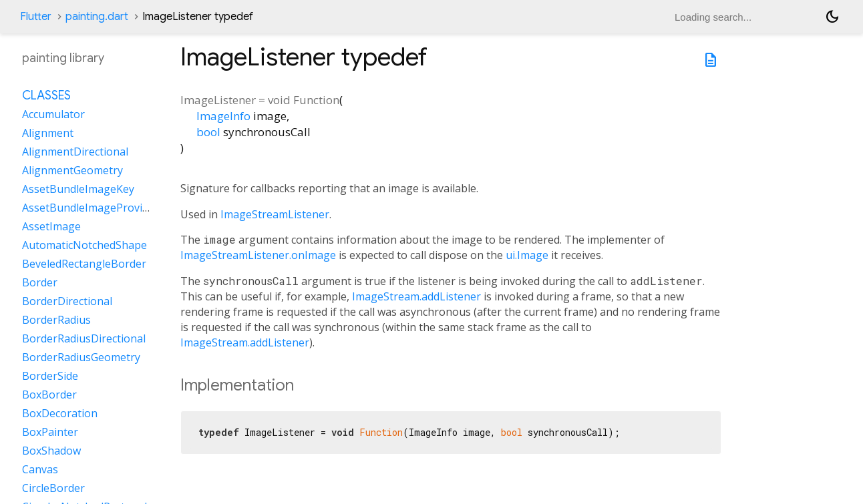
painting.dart (97, 17)
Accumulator (53, 114)
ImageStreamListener (275, 214)
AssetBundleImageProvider (91, 208)
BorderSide (50, 376)
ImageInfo (223, 116)
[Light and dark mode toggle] (832, 17)
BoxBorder (49, 395)
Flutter (36, 17)
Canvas (40, 469)
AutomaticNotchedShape (84, 245)
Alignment (48, 133)
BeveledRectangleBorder (84, 264)
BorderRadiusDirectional (84, 338)
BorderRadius (56, 320)
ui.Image (527, 255)
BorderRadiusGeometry (81, 357)
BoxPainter (50, 432)
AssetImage (51, 226)
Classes (46, 95)
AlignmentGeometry (72, 170)
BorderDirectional (67, 301)
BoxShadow (51, 451)
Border (40, 282)
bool (208, 132)
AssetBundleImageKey (78, 189)
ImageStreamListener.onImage (258, 255)
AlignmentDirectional (75, 152)
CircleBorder (53, 488)
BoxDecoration (60, 413)
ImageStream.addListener (416, 296)
